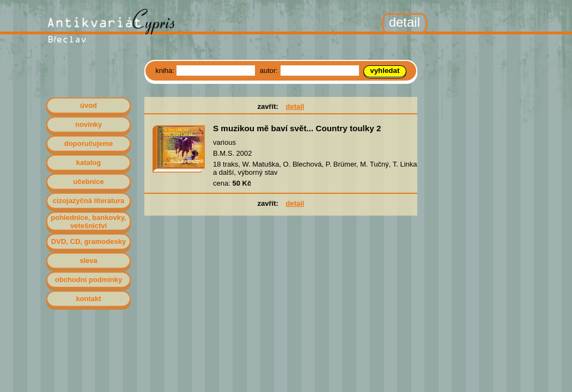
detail (295, 106)
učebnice (88, 182)
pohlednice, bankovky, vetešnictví (88, 222)
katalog (89, 163)
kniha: (166, 71)
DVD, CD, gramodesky (89, 241)
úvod (89, 105)
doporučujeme (89, 143)
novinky (89, 124)
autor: (270, 71)
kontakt (88, 299)
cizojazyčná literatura (89, 201)
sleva (89, 261)
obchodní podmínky (89, 280)
